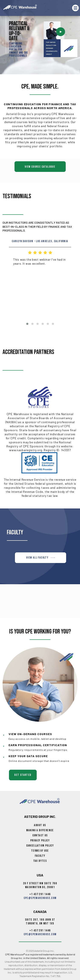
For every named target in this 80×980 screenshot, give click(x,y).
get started (23, 775)
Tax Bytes (40, 861)
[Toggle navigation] (75, 8)
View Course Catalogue (40, 167)
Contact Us (40, 835)
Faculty (40, 856)
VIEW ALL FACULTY (41, 558)
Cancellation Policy (40, 846)
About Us (40, 825)
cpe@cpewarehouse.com (40, 898)
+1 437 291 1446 (40, 894)
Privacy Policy (40, 840)
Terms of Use (40, 851)
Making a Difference (40, 830)
